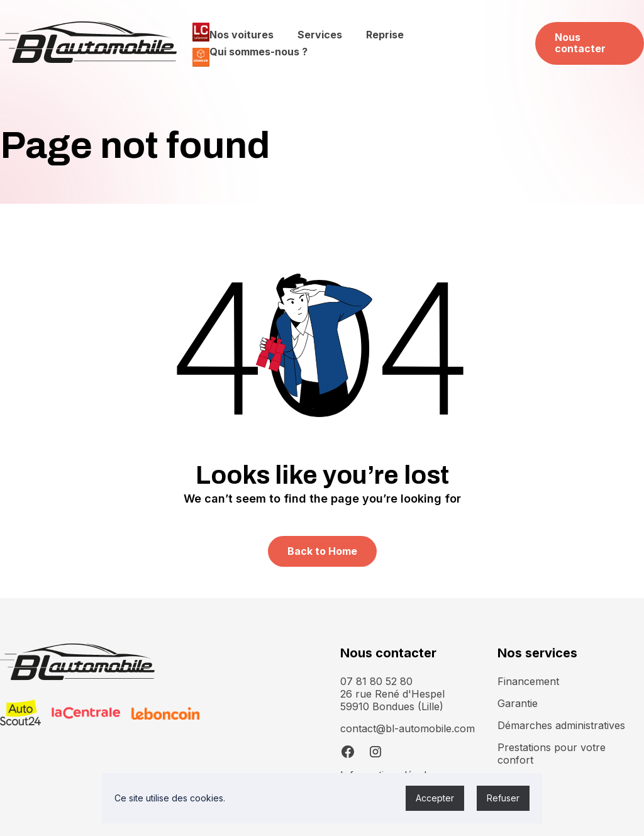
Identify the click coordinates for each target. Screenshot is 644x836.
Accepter (435, 798)
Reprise (385, 35)
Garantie (518, 703)
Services (320, 35)
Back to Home (322, 551)
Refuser (503, 798)
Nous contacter (580, 43)
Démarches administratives (561, 725)
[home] (88, 43)
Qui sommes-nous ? (258, 52)
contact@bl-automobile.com (408, 728)
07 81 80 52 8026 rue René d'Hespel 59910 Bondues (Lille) (392, 694)
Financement (528, 681)
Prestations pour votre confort (552, 754)
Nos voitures (241, 35)
